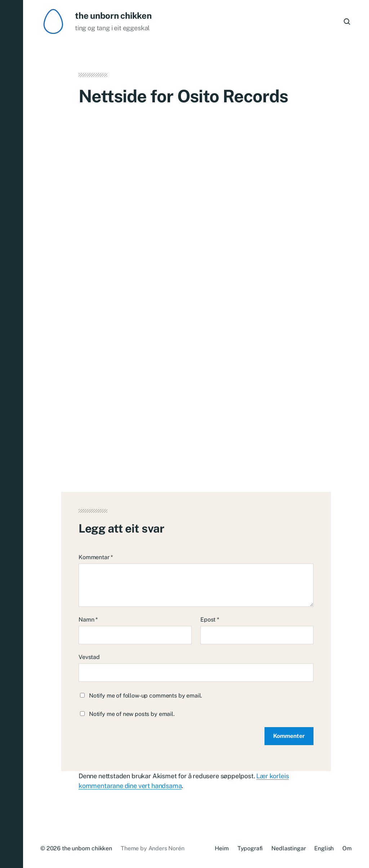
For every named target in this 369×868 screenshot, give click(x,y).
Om (347, 848)
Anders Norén (166, 848)
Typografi (250, 848)
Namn (88, 620)
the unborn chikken (113, 15)
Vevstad (89, 657)
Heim (222, 848)
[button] (12, 434)
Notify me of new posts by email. (132, 714)
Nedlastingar (288, 848)
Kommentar (96, 557)
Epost (210, 620)
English (324, 848)
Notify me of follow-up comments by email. (146, 696)
